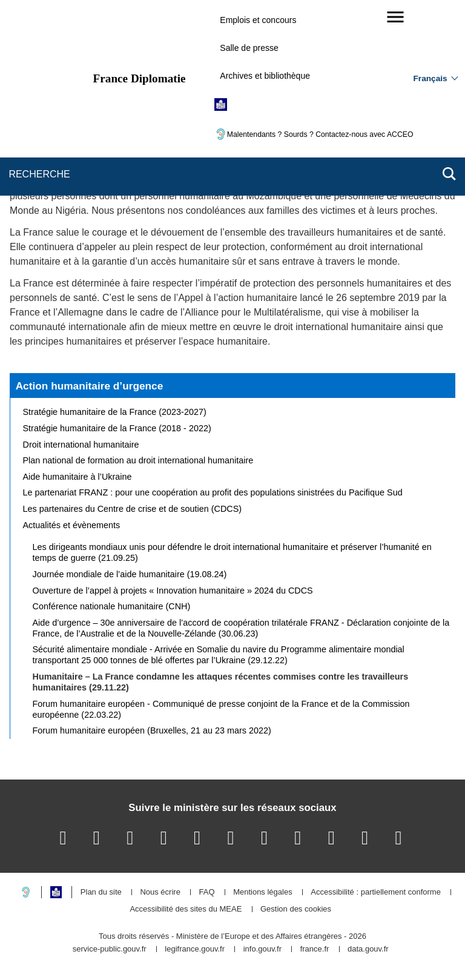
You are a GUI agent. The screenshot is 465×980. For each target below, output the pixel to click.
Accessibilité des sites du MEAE (186, 909)
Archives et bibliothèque (265, 76)
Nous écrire (160, 892)
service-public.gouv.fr (110, 949)
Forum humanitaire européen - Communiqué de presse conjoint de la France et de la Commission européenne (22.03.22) (221, 709)
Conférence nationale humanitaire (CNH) (112, 606)
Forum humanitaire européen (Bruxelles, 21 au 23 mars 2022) (152, 730)
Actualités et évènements (72, 525)
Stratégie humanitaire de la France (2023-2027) (115, 412)
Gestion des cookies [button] (296, 909)
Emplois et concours (258, 20)
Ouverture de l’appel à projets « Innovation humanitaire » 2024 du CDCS (173, 591)
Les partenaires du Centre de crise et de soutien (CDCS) (133, 509)
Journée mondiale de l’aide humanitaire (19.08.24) (130, 574)
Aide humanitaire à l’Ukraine (77, 477)
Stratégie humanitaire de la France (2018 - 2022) (117, 428)
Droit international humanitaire (81, 445)
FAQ (206, 892)
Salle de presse (249, 48)
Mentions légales (263, 892)
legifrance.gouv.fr (195, 949)
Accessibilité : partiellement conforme (376, 892)
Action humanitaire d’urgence (90, 386)
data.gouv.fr (368, 949)
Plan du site (101, 892)
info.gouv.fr (262, 949)
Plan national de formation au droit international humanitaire (138, 460)
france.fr (315, 949)
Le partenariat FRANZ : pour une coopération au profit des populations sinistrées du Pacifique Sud (213, 492)
